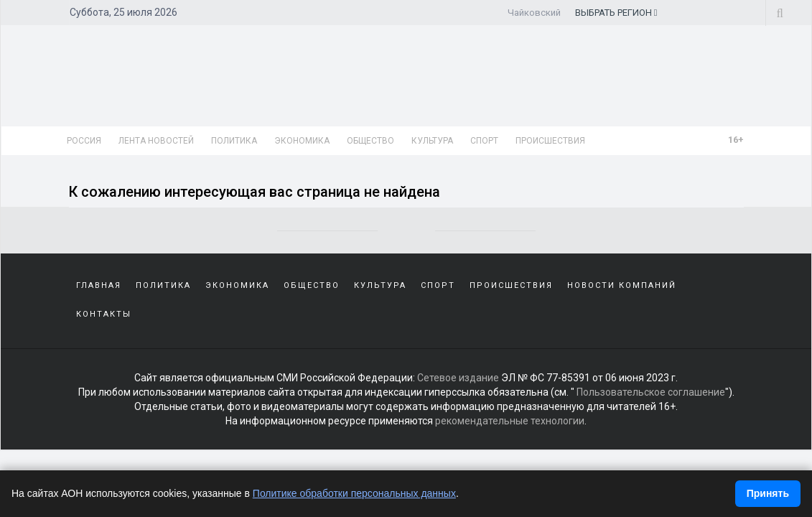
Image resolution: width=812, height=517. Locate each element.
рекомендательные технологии (510, 421)
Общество (370, 141)
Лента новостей (156, 141)
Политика (234, 141)
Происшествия (550, 141)
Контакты (104, 314)
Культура (432, 141)
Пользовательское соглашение (651, 392)
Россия (84, 141)
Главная (99, 285)
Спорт (484, 141)
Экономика (302, 141)
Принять (768, 493)
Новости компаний (622, 285)
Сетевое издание (458, 378)
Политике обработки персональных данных (354, 493)
